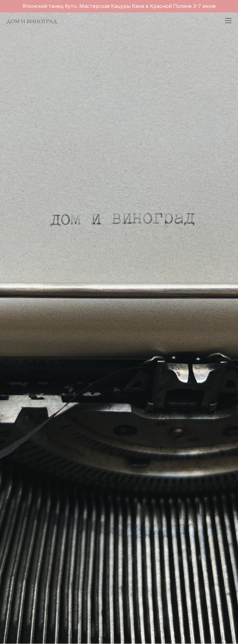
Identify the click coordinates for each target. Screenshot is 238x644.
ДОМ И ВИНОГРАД (32, 21)
